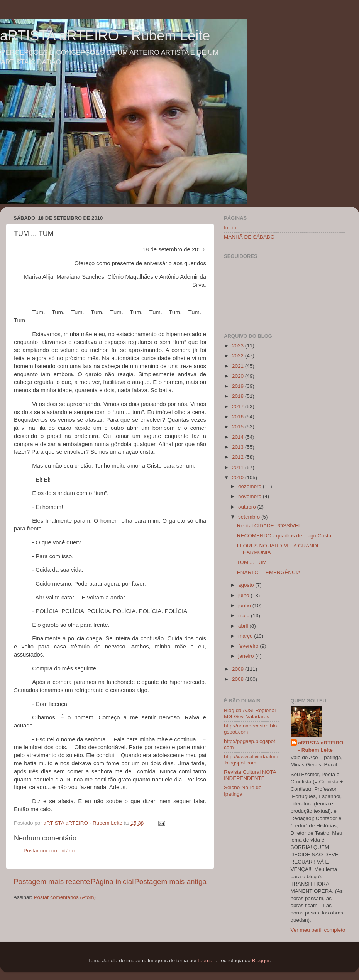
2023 (239, 346)
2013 (239, 447)
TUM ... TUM (252, 562)
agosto (247, 585)
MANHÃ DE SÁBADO (249, 237)
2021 (239, 366)
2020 (239, 376)
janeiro (247, 656)
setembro (250, 517)
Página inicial (112, 881)
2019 (239, 386)
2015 (239, 427)
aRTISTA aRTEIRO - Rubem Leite (105, 36)
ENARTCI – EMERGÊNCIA (269, 572)
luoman (207, 961)
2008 (239, 679)
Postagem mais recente (52, 881)
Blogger (261, 961)
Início (230, 228)
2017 (239, 407)
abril (244, 626)
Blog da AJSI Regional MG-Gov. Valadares (250, 713)
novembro (251, 496)
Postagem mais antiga (170, 881)
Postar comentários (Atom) (65, 897)
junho (245, 605)
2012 (239, 457)
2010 (239, 477)
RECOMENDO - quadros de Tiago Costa (284, 536)
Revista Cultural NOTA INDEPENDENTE (250, 775)
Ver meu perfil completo (318, 930)
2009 (239, 669)
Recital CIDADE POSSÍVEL (269, 526)
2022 (239, 356)
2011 (239, 467)
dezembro (251, 486)
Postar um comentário (49, 851)
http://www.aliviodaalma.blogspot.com (251, 760)
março (246, 636)
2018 (239, 396)
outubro (248, 507)
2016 (239, 417)
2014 (239, 437)
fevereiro (249, 646)
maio (245, 615)
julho (244, 595)
